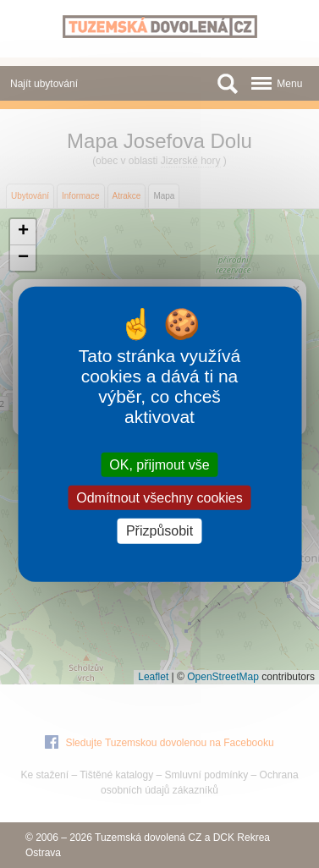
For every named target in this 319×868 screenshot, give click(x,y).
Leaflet (153, 677)
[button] (23, 232)
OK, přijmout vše (159, 465)
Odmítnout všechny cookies (159, 498)
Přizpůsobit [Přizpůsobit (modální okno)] (159, 531)
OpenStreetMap (223, 677)
